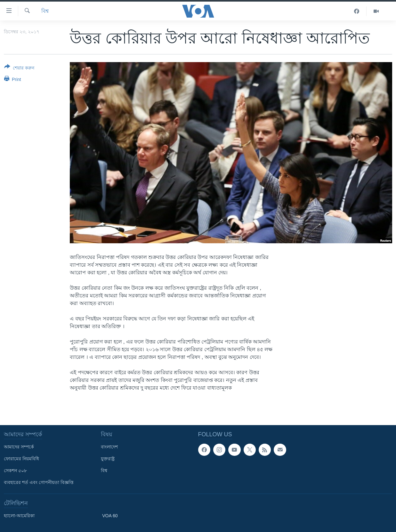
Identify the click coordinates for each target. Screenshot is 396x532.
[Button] (19, 69)
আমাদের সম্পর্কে (19, 447)
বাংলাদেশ (109, 447)
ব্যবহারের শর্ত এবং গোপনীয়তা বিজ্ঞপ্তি (39, 482)
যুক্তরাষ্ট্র (108, 459)
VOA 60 (110, 516)
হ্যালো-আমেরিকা (19, 516)
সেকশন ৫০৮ (15, 471)
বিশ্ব (45, 11)
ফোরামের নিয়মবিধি (21, 459)
